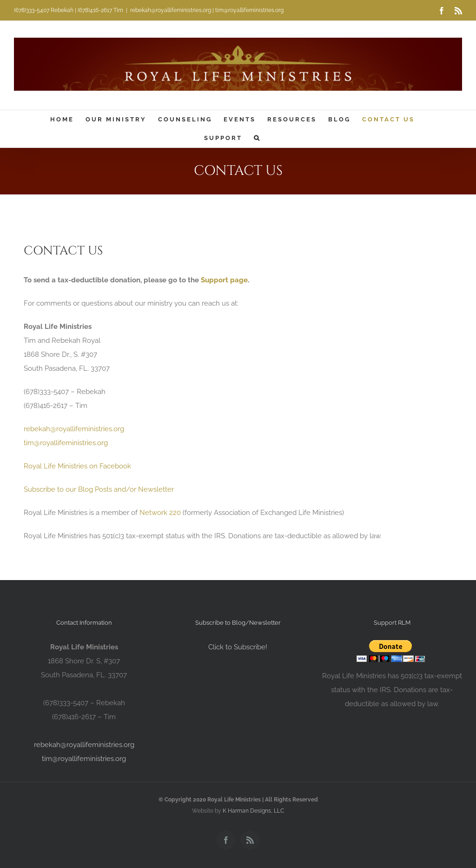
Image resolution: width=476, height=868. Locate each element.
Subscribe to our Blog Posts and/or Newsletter (99, 489)
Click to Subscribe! (238, 647)
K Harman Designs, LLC (253, 811)
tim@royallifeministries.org (66, 443)
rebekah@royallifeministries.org (74, 429)
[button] (257, 138)
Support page (224, 280)
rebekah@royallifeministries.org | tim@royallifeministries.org (207, 10)
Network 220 (160, 513)
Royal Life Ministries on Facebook (77, 466)
